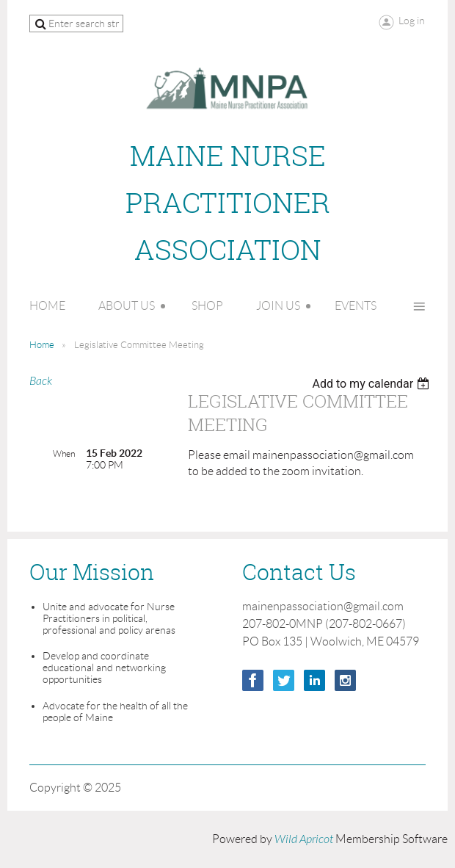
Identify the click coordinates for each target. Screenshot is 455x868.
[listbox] (372, 384)
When (64, 453)
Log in (412, 21)
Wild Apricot (304, 839)
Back (41, 381)
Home (42, 345)
